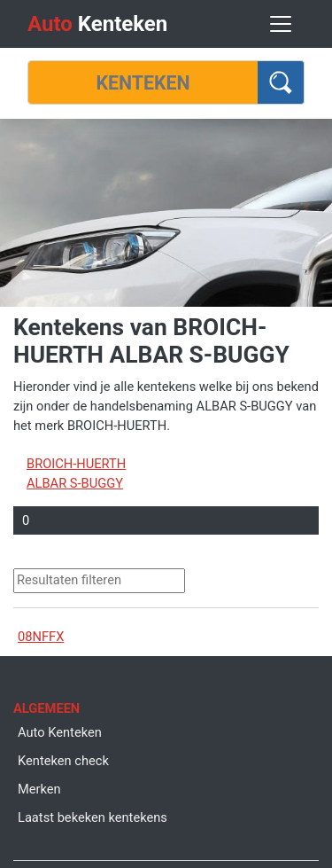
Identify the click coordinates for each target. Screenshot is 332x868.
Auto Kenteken (60, 732)
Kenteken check (63, 761)
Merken (39, 789)
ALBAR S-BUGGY (75, 483)
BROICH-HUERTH (76, 464)
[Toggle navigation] (281, 24)
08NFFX (41, 637)
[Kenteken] (143, 82)
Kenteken (97, 24)
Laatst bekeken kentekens (93, 817)
